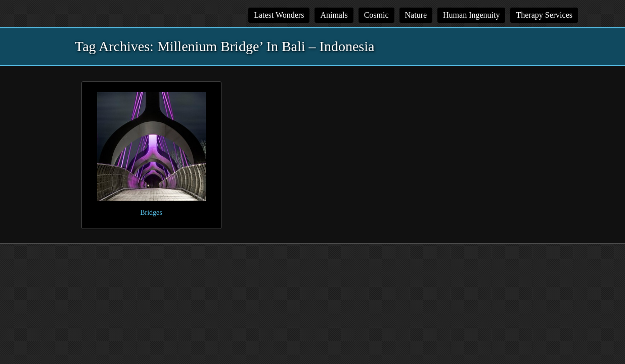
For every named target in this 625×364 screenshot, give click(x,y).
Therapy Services (544, 15)
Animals (334, 15)
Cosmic (376, 15)
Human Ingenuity (471, 15)
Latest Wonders (279, 15)
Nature (416, 15)
